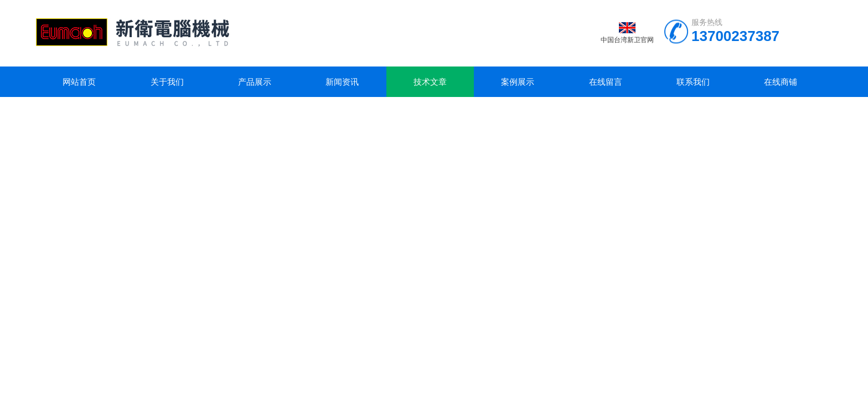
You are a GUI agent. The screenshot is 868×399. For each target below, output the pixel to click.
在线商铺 (781, 82)
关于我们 (167, 82)
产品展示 (255, 82)
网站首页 (79, 82)
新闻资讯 (342, 82)
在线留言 (606, 82)
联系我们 (693, 82)
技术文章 (430, 82)
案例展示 (518, 82)
